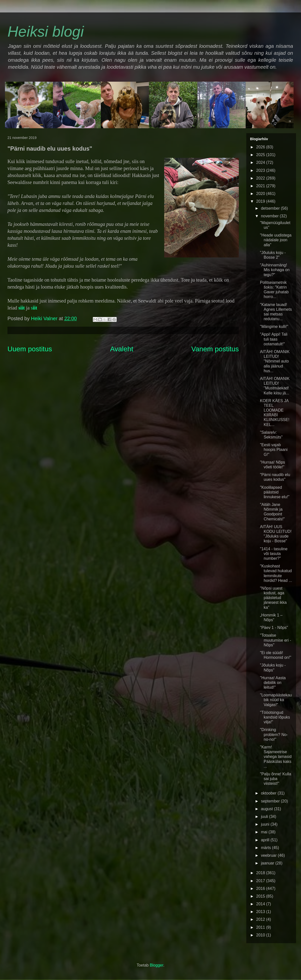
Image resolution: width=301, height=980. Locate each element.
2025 (261, 155)
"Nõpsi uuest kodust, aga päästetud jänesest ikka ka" (273, 598)
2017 (261, 881)
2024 (261, 162)
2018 (261, 873)
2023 (261, 170)
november (270, 216)
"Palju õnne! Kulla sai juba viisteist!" (276, 779)
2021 (261, 186)
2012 (261, 919)
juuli (265, 817)
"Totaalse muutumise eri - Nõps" (276, 640)
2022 (261, 178)
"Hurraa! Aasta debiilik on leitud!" (273, 683)
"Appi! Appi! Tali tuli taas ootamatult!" (274, 339)
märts (266, 848)
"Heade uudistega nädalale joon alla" (276, 240)
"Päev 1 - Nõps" (274, 628)
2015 (261, 896)
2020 (261, 194)
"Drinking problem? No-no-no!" (274, 734)
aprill (266, 840)
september (271, 801)
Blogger (156, 965)
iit (23, 308)
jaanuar (268, 863)
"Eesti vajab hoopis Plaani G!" (274, 450)
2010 (261, 935)
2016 (261, 888)
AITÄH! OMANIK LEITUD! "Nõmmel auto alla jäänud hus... (275, 361)
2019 (261, 201)
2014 (261, 904)
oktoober (269, 793)
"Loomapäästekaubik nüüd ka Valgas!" (276, 700)
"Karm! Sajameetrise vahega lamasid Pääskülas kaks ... (276, 757)
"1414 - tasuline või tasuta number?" (274, 554)
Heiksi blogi (46, 31)
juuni (266, 824)
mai (265, 832)
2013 (261, 912)
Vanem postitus (215, 349)
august (267, 809)
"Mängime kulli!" (274, 327)
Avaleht (122, 349)
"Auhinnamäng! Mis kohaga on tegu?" (275, 270)
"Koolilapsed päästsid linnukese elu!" (275, 492)
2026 (261, 147)
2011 (261, 927)
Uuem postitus (30, 349)
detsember (271, 208)
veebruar (269, 855)
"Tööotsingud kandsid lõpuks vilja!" (275, 717)
